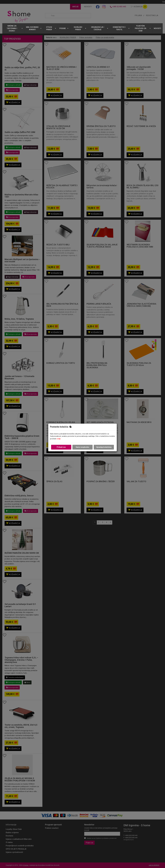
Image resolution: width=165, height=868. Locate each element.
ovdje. (59, 439)
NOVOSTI (157, 28)
